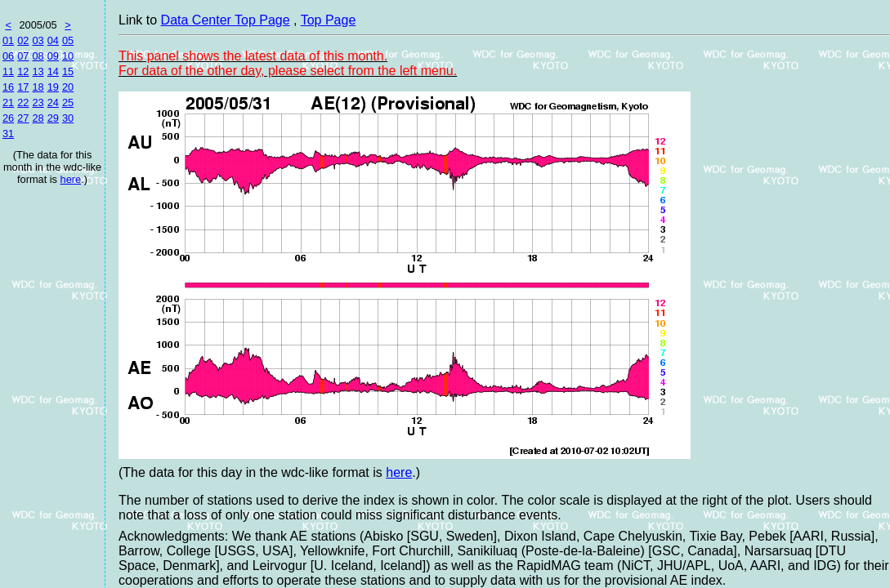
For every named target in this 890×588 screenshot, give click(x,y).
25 (68, 102)
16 (8, 87)
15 (68, 71)
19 (53, 87)
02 (23, 40)
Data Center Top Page (226, 20)
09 (53, 56)
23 (38, 102)
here (71, 179)
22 (23, 102)
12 (23, 71)
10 (68, 56)
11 (8, 71)
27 (23, 118)
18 (38, 87)
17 (23, 87)
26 (8, 118)
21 (8, 102)
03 (38, 40)
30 (68, 118)
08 (38, 56)
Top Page (329, 20)
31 (8, 134)
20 (68, 87)
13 (38, 71)
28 (38, 118)
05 (68, 40)
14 (53, 71)
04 (53, 40)
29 (53, 118)
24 (53, 102)
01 (8, 40)
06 (8, 56)
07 (23, 56)
